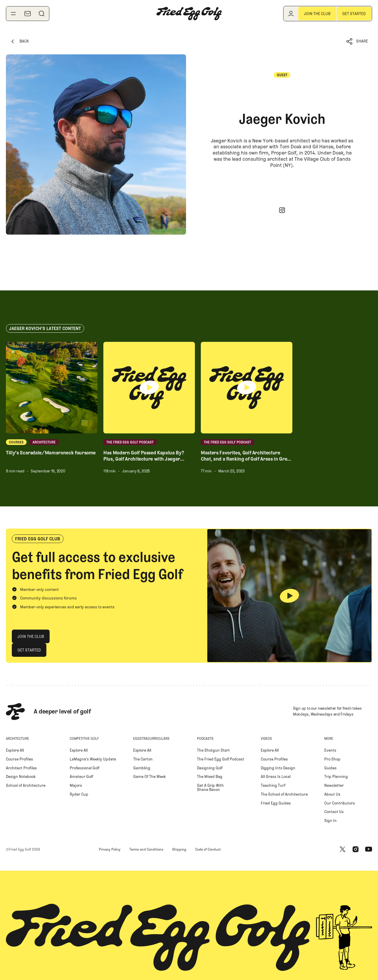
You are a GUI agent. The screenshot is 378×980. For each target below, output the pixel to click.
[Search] (42, 14)
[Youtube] (369, 849)
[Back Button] (19, 42)
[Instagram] (282, 210)
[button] (357, 42)
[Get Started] (354, 14)
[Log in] (291, 14)
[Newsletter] (27, 14)
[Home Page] (189, 14)
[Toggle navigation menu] (13, 14)
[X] (343, 849)
